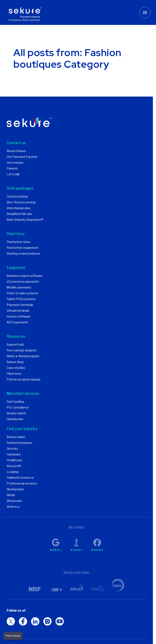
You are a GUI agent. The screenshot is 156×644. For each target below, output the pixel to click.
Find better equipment (22, 248)
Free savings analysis (22, 350)
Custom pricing (17, 196)
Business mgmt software (25, 276)
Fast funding (15, 402)
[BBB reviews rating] (76, 541)
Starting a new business (23, 254)
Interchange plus (19, 208)
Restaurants (15, 489)
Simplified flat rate (19, 214)
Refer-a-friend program (23, 356)
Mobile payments (19, 287)
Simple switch (16, 413)
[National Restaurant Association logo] (97, 589)
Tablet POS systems (21, 299)
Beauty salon (16, 437)
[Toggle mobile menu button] (145, 13)
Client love (14, 374)
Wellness (13, 507)
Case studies (16, 368)
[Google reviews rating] (56, 541)
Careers (12, 168)
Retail (11, 495)
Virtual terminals (18, 311)
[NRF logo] (35, 589)
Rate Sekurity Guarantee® (25, 220)
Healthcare (15, 460)
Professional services (22, 483)
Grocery (12, 449)
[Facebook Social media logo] (35, 621)
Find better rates (19, 242)
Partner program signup (24, 379)
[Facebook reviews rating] (97, 541)
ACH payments (17, 322)
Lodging (13, 472)
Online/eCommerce (20, 478)
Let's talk (13, 174)
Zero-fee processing (21, 202)
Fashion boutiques (19, 443)
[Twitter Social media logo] (23, 621)
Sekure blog (15, 362)
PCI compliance (18, 407)
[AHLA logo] (76, 588)
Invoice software (19, 316)
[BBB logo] (56, 590)
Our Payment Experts (22, 157)
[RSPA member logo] (118, 585)
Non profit (14, 466)
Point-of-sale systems (22, 293)
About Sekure (16, 151)
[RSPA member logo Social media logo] (11, 621)
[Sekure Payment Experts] (26, 12)
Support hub (15, 345)
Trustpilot (76, 558)
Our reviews (15, 163)
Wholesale (14, 501)
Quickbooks (15, 419)
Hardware (14, 454)
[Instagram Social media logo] (60, 621)
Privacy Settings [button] (13, 636)
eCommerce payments (23, 282)
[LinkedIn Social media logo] (47, 621)
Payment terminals (20, 305)
